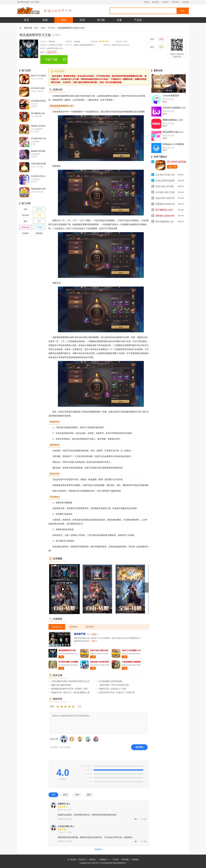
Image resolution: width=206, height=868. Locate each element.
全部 (53, 795)
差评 (152, 47)
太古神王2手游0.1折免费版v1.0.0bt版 (165, 175)
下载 (61, 657)
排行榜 (101, 20)
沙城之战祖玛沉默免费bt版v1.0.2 (165, 181)
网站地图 (125, 860)
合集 (119, 20)
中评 (77, 795)
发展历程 (92, 860)
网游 (64, 20)
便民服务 (39, 233)
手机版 (146, 2)
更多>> (94, 641)
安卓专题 (175, 2)
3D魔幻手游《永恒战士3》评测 (112, 689)
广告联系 (115, 860)
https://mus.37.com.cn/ (121, 45)
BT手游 (52, 28)
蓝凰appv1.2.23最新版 (173, 144)
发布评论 (139, 747)
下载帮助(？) (104, 860)
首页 (26, 20)
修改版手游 (52, 52)
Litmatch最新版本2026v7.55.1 (171, 97)
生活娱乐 (25, 233)
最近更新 (156, 2)
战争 (25, 221)
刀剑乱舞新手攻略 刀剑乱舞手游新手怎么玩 (70, 681)
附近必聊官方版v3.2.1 (173, 132)
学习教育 (39, 227)
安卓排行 (165, 2)
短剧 (25, 209)
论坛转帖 (185, 2)
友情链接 (135, 860)
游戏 (45, 20)
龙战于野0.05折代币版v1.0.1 (165, 199)
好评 (152, 39)
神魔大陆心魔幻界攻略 (61, 685)
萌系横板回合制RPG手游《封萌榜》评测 (69, 689)
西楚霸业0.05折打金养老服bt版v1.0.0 (165, 205)
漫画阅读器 (25, 227)
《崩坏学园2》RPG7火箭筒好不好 (114, 685)
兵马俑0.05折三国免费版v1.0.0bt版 (165, 193)
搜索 (183, 11)
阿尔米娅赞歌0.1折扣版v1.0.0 (165, 222)
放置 (39, 221)
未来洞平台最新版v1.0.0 (174, 108)
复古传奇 (25, 215)
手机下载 (51, 59)
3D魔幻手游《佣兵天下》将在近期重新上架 (70, 692)
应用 (82, 20)
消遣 (39, 215)
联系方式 (82, 860)
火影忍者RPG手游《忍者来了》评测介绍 (116, 692)
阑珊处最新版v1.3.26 (173, 120)
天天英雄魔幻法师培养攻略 (110, 681)
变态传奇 (39, 209)
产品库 (138, 20)
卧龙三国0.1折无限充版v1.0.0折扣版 (165, 187)
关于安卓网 (72, 860)
